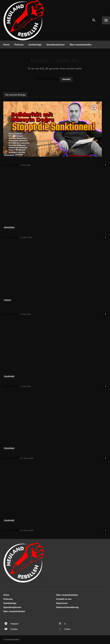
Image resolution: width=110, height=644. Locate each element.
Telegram (14, 624)
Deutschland (9, 155)
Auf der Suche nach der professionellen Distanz (36, 382)
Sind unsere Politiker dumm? (23, 233)
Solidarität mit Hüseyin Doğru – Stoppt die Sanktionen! (42, 161)
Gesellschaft (9, 376)
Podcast (7, 300)
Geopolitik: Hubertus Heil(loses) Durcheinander (37, 454)
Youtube (14, 629)
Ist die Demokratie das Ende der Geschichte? (34, 526)
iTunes (67, 629)
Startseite (66, 79)
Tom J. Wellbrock (11, 165)
